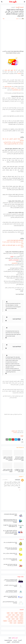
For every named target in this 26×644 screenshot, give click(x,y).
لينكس (15, 623)
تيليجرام (15, 621)
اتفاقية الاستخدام (16, 642)
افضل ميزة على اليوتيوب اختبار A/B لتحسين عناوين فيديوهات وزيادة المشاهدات (8, 459)
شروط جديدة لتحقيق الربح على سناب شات (10, 543)
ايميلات (12, 617)
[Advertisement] (13, 36)
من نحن (15, 640)
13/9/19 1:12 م (5, 480)
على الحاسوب (14, 88)
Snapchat (5, 621)
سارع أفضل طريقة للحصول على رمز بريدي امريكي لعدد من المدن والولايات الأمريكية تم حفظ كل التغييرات (10, 532)
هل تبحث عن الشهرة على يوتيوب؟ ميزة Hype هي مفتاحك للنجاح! (19, 470)
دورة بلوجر (21, 617)
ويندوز (13, 615)
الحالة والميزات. (14, 263)
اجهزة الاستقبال (20, 623)
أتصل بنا (20, 640)
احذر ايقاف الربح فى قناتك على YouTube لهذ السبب (13, 142)
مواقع (8, 613)
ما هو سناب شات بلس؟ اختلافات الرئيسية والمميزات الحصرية (11, 548)
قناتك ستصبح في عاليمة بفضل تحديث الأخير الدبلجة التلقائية (8, 470)
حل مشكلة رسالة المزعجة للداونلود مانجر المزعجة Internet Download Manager (10, 521)
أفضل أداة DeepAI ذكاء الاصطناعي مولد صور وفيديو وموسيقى (10, 580)
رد (20, 490)
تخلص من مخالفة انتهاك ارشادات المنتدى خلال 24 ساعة (13, 243)
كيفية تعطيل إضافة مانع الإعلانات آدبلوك (10, 515)
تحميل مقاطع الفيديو (17, 90)
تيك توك (13, 619)
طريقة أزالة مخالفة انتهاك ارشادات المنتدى (15, 240)
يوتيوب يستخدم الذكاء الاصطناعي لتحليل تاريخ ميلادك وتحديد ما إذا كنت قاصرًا (19, 459)
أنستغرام (21, 619)
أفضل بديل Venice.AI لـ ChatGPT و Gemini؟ (11, 586)
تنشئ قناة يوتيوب (8, 86)
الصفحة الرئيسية (20, 7)
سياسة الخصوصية (8, 640)
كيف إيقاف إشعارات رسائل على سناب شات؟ (10, 554)
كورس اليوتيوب (14, 431)
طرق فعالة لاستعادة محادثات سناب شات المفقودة (10, 559)
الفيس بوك (21, 613)
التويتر (17, 619)
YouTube (19, 73)
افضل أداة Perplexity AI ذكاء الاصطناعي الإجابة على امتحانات (11, 591)
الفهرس (8, 642)
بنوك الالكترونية (20, 621)
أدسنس (9, 615)
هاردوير (8, 617)
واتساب (18, 615)
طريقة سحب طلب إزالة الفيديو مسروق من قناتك (14, 144)
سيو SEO (16, 617)
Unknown (18, 480)
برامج (12, 613)
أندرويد (22, 615)
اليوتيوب (13, 7)
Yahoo (11, 623)
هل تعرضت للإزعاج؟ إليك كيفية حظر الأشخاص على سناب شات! (10, 565)
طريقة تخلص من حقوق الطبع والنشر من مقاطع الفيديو (13, 246)
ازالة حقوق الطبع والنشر (10, 70)
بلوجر (9, 619)
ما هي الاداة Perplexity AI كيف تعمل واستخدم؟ (10, 602)
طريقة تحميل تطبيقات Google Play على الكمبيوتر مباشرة (10, 526)
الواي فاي (10, 621)
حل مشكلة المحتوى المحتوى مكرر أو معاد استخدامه (13, 140)
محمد (10, 638)
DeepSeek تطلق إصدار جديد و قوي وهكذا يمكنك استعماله (10, 597)
